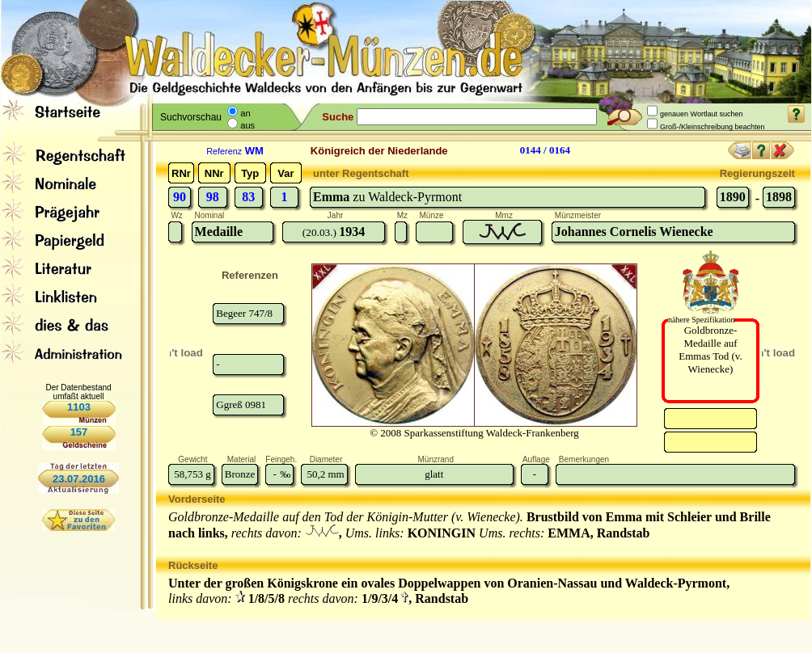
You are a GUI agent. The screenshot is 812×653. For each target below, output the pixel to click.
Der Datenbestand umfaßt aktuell (78, 392)
